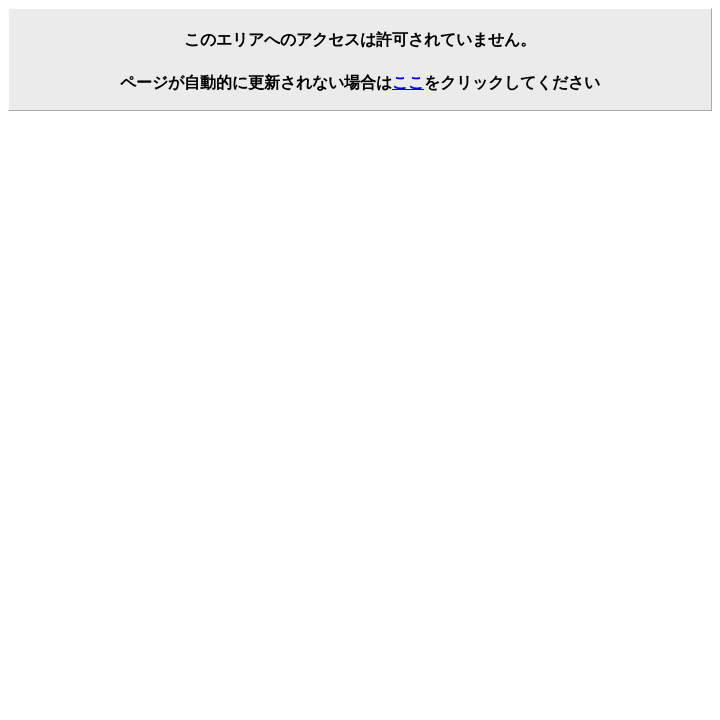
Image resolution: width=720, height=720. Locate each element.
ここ (408, 82)
